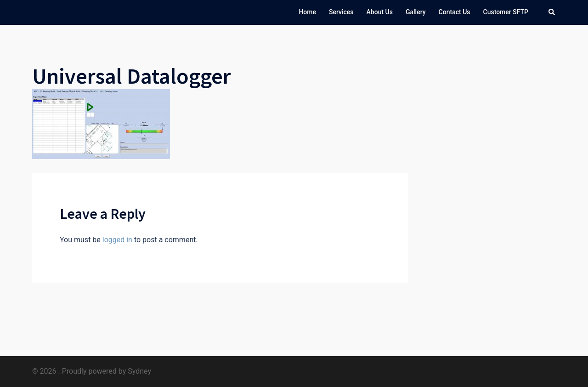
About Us (380, 12)
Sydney (139, 371)
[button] (552, 12)
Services (341, 12)
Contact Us (455, 12)
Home (307, 12)
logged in (117, 240)
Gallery (416, 12)
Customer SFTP (506, 12)
